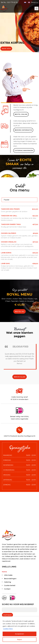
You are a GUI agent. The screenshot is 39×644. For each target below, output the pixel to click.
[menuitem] (25, 2)
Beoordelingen (10, 579)
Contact (7, 589)
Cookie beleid (10, 585)
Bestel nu (35, 2)
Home (4, 572)
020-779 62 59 (12, 2)
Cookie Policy (8, 629)
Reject (19, 640)
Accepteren (19, 634)
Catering (8, 582)
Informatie (8, 575)
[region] (19, 630)
